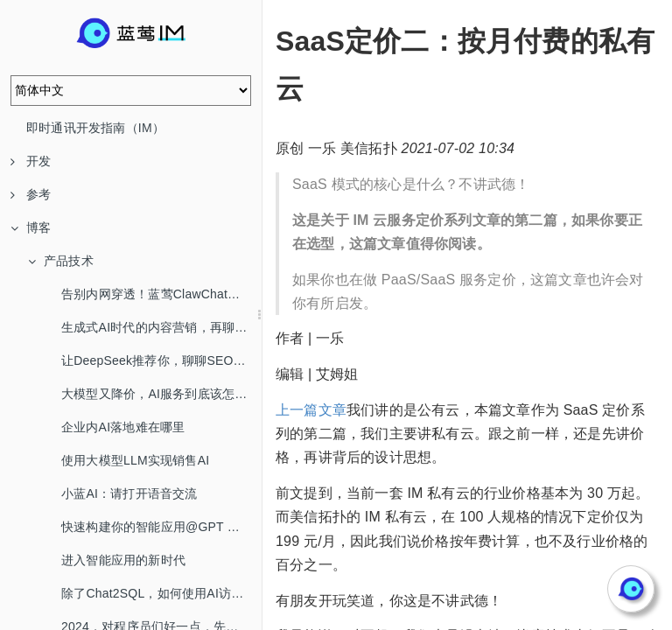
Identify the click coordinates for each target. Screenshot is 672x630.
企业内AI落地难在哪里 (123, 427)
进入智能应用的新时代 (123, 560)
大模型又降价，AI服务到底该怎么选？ (161, 394)
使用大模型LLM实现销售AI (135, 460)
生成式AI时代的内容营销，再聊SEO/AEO (161, 327)
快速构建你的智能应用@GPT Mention (161, 527)
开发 (31, 161)
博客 (31, 227)
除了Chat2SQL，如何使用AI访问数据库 (161, 593)
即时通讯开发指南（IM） (95, 128)
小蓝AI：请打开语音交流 (129, 493)
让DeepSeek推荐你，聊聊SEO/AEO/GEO (161, 360)
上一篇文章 (311, 410)
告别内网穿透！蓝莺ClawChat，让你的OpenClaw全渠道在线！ (161, 294)
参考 (31, 194)
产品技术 (61, 261)
